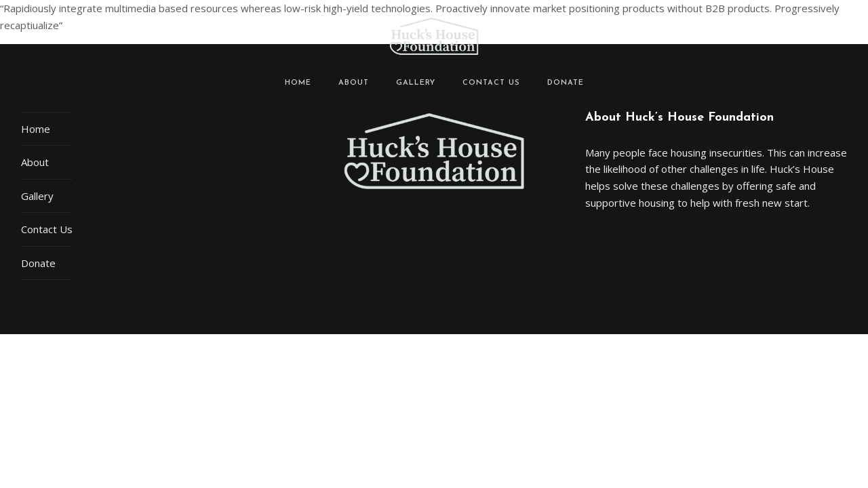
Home (298, 83)
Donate (566, 83)
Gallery (416, 83)
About (354, 83)
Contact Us (491, 83)
